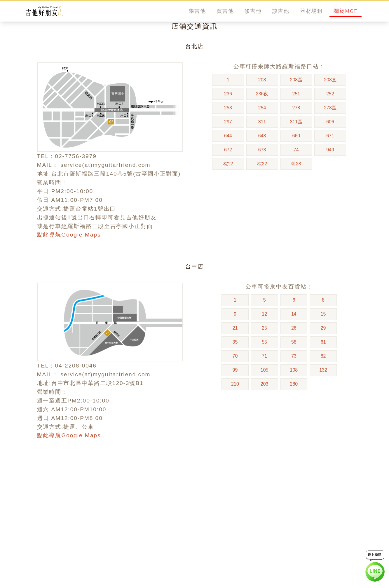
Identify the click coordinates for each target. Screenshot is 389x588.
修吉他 (253, 11)
